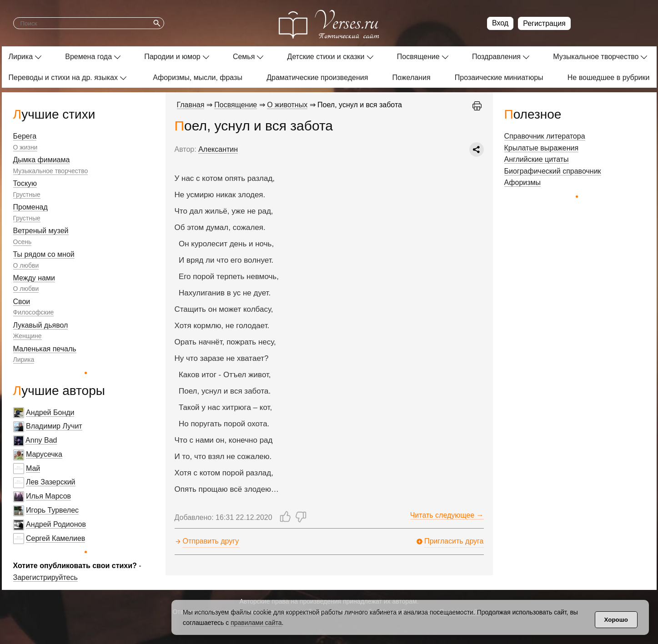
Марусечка (44, 454)
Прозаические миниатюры (499, 77)
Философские (34, 312)
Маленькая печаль (45, 349)
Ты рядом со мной (44, 254)
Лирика (21, 57)
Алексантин (218, 149)
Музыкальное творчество (596, 57)
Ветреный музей (41, 231)
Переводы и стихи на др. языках (63, 77)
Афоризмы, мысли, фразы (198, 77)
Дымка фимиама (42, 160)
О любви (26, 265)
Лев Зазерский (51, 482)
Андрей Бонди (50, 412)
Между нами (34, 278)
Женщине (28, 336)
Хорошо (616, 620)
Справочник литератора (545, 136)
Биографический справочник (553, 171)
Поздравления (496, 57)
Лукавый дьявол (41, 325)
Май (33, 468)
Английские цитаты (537, 159)
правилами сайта (256, 623)
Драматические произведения (317, 77)
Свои (22, 302)
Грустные (27, 195)
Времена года (88, 57)
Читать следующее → (447, 515)
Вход (500, 23)
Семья (244, 57)
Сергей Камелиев (55, 538)
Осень (23, 242)
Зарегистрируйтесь (45, 577)
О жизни (25, 147)
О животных (287, 105)
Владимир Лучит (54, 426)
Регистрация (544, 23)
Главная (191, 105)
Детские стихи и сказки (326, 57)
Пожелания (412, 77)
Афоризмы (523, 182)
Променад (30, 207)
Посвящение (418, 57)
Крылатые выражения (542, 148)
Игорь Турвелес (52, 510)
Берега (25, 136)
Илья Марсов (48, 496)
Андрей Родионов (56, 524)
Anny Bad (41, 440)
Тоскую (25, 183)
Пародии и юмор (172, 57)
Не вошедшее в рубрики (609, 77)
